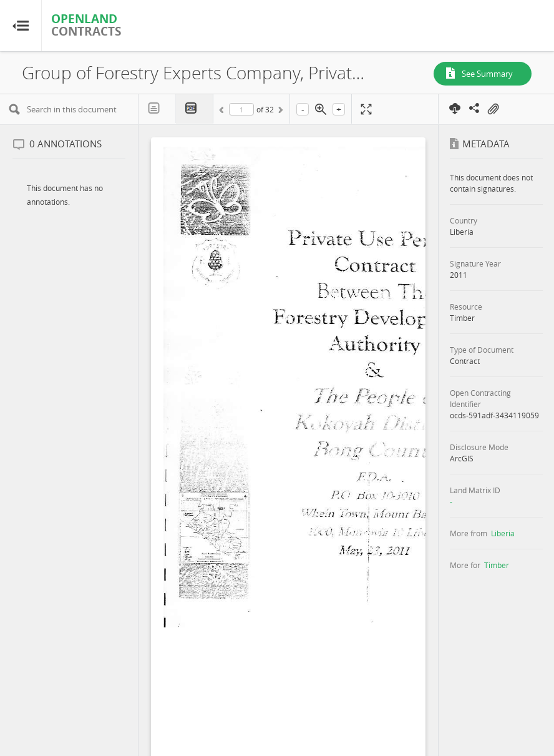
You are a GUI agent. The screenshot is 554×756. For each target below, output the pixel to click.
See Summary (487, 74)
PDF (195, 109)
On (493, 109)
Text (157, 109)
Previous (223, 112)
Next (279, 112)
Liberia (503, 533)
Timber (497, 565)
